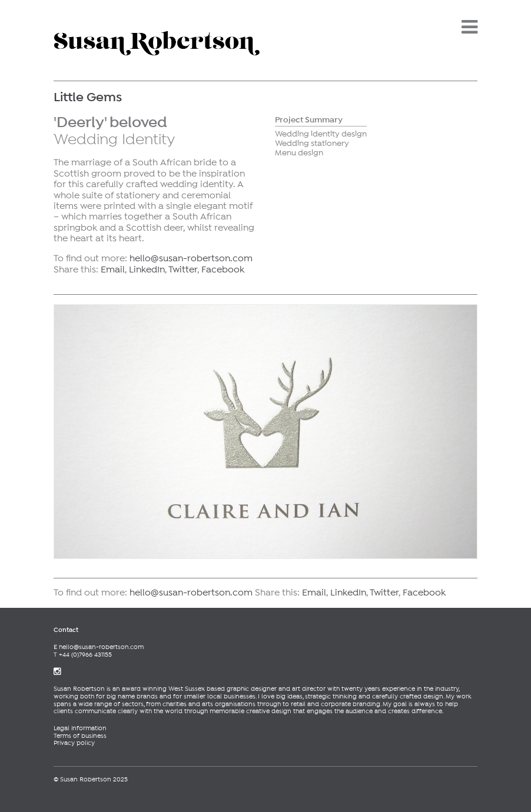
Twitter (183, 270)
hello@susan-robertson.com (191, 259)
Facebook (223, 270)
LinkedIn (147, 270)
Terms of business (80, 736)
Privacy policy (74, 743)
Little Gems (88, 98)
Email (113, 270)
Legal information (80, 728)
